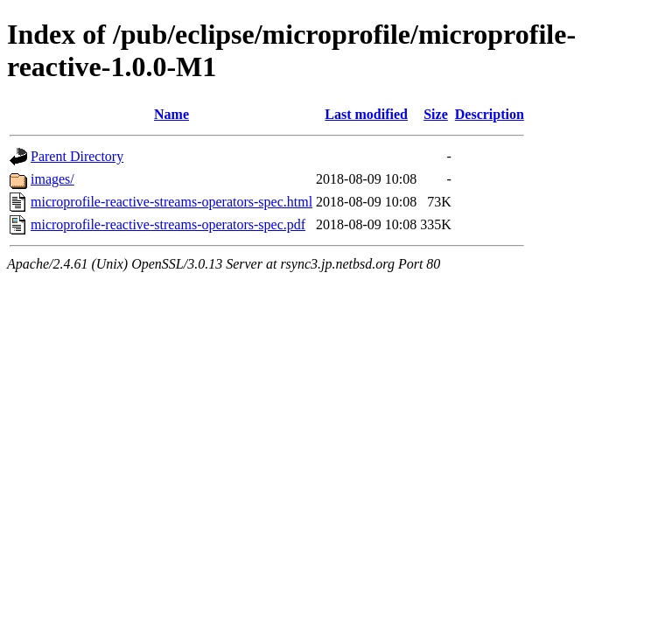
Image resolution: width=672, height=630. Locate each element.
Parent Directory (77, 156)
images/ (52, 179)
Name (171, 114)
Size (436, 114)
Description (490, 114)
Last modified (366, 114)
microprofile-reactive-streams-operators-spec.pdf (168, 224)
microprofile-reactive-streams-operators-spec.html (171, 202)
